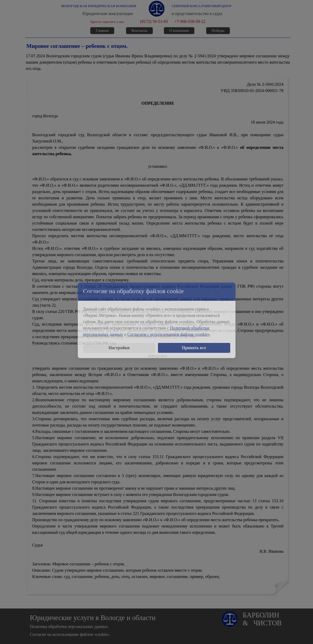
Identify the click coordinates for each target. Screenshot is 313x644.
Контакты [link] (139, 31)
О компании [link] (179, 31)
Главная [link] (102, 31)
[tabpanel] (158, 62)
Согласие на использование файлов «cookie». (70, 634)
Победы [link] (218, 31)
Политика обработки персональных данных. (70, 627)
